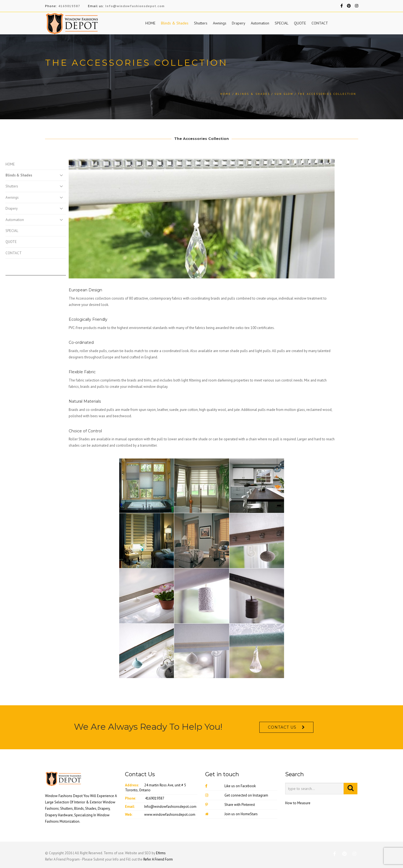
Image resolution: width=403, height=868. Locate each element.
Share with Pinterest (230, 805)
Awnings (220, 23)
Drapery (239, 23)
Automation (260, 23)
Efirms (161, 853)
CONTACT (320, 23)
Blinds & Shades (175, 23)
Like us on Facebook (230, 786)
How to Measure (298, 803)
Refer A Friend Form (158, 859)
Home (226, 94)
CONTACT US (282, 727)
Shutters (201, 23)
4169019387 (69, 6)
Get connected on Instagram (237, 795)
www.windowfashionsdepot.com (170, 815)
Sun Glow (284, 94)
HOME (150, 23)
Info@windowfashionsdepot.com (135, 6)
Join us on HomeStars (231, 814)
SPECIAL (282, 23)
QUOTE (300, 23)
